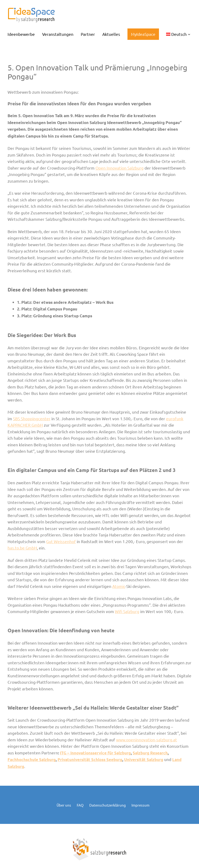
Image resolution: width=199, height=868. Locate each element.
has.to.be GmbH (22, 548)
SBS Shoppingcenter (32, 418)
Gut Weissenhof (61, 541)
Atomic (119, 586)
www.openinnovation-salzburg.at (147, 740)
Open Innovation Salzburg (120, 168)
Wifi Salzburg (127, 611)
